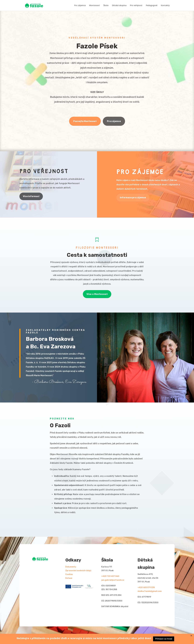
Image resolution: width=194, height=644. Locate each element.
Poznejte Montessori (85, 121)
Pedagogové (152, 6)
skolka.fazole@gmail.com (150, 591)
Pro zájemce (80, 6)
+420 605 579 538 (146, 587)
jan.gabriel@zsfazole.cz (113, 580)
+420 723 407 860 (110, 576)
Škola (106, 6)
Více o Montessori (97, 294)
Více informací (31, 196)
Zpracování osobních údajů (78, 571)
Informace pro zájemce (133, 198)
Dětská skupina (119, 6)
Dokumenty (71, 567)
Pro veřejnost (136, 6)
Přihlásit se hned (164, 639)
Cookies (69, 574)
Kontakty (165, 6)
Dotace (69, 578)
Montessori (95, 6)
